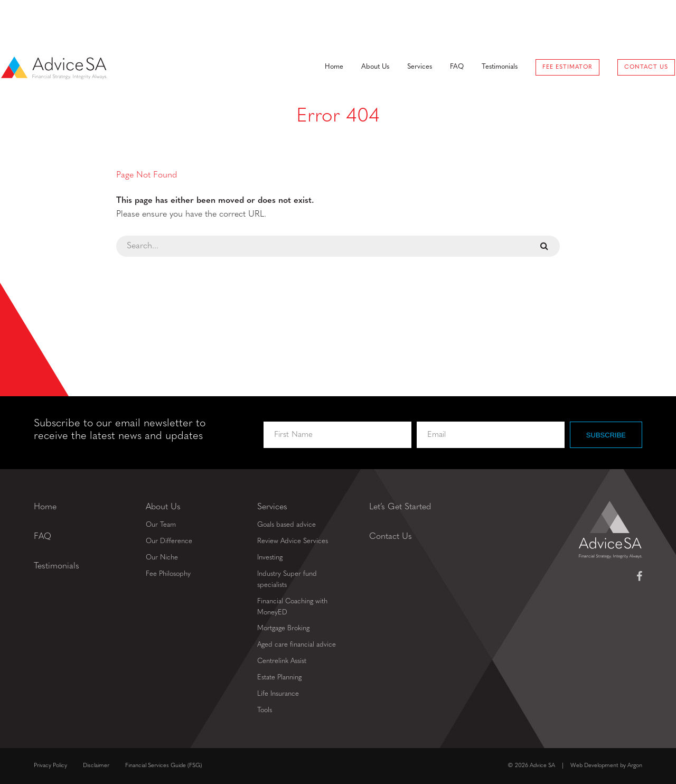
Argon (635, 766)
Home (301, 26)
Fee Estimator (535, 27)
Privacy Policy (50, 766)
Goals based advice (287, 525)
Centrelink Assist (282, 661)
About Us (342, 26)
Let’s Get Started (400, 507)
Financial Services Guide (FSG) (163, 766)
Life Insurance (278, 694)
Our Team (161, 525)
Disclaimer (96, 766)
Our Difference (169, 541)
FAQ (424, 26)
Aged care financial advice (297, 645)
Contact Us (613, 27)
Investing (270, 558)
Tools (265, 710)
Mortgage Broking (283, 628)
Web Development (594, 766)
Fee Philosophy (168, 574)
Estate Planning (279, 678)
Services (387, 26)
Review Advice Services (293, 541)
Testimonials (467, 26)
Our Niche (162, 558)
